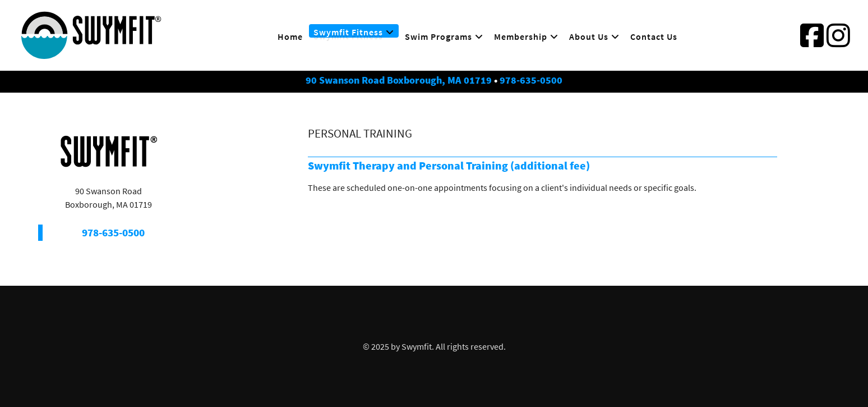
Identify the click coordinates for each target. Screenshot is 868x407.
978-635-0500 (531, 80)
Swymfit (417, 346)
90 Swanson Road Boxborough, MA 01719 (399, 80)
